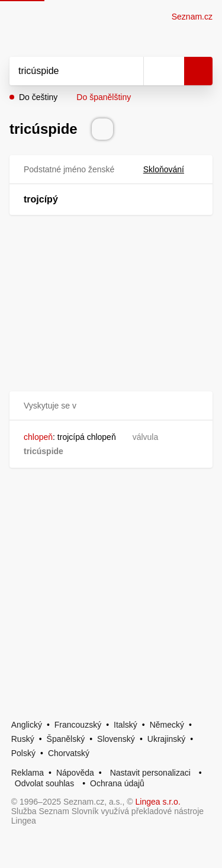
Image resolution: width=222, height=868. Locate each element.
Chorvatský (69, 753)
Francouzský (78, 725)
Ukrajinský (167, 739)
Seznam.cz (192, 17)
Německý (167, 725)
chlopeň (38, 437)
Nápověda (75, 773)
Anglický (27, 725)
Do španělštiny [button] (104, 97)
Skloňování (171, 169)
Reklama (28, 773)
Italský (126, 725)
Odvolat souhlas (44, 783)
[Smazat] (130, 71)
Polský (23, 753)
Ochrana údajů (117, 783)
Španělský (66, 739)
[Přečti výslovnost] (102, 129)
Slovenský (116, 739)
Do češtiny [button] (38, 97)
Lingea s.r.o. (158, 802)
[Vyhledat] (63, 71)
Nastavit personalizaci (150, 773)
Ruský (23, 739)
